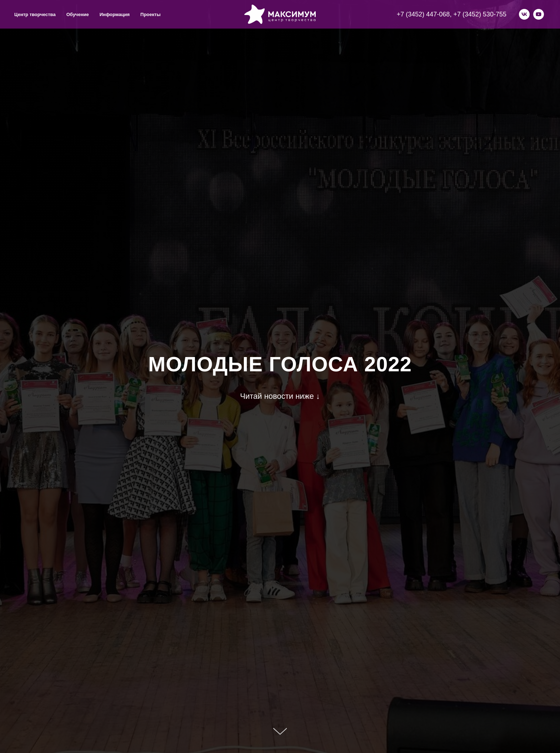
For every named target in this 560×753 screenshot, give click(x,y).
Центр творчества (35, 14)
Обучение (78, 14)
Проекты (150, 14)
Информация (115, 14)
